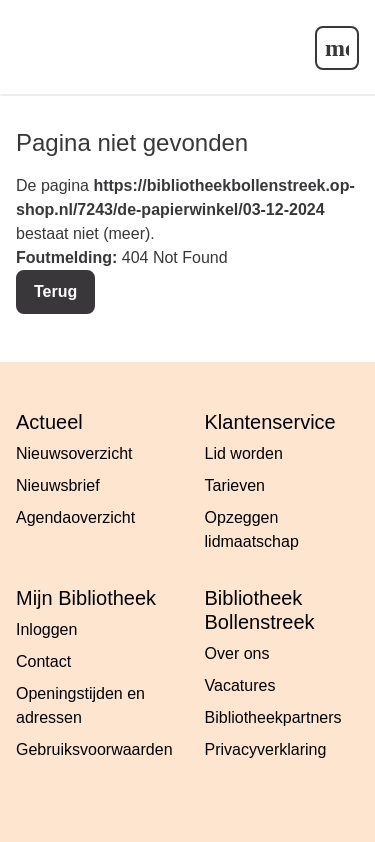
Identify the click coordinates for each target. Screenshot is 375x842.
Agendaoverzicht (75, 517)
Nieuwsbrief (58, 485)
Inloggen (46, 629)
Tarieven (235, 485)
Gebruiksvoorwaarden (94, 749)
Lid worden (244, 453)
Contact (43, 661)
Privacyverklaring (266, 749)
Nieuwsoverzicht (74, 453)
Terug (55, 291)
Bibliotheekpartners (273, 717)
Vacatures (240, 685)
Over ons (237, 653)
